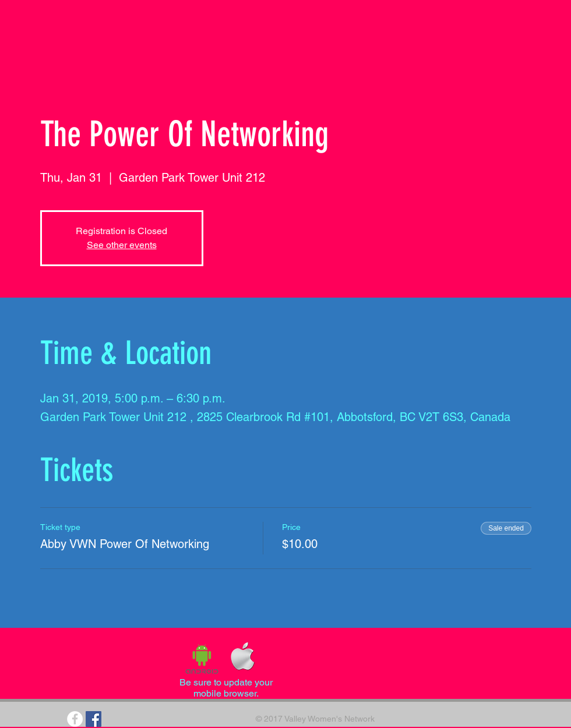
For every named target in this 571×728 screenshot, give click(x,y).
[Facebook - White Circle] (75, 719)
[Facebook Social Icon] (94, 719)
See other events (122, 245)
